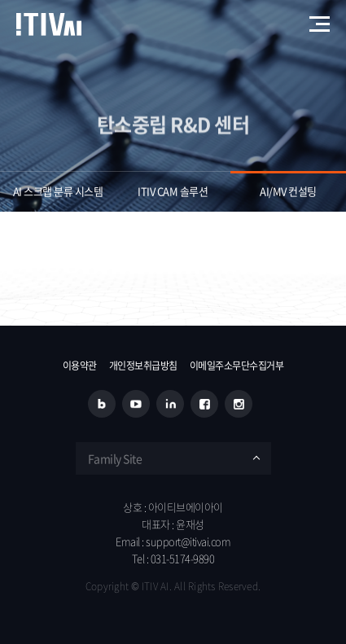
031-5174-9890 (183, 558)
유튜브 (136, 404)
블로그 (102, 404)
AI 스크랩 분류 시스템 (58, 191)
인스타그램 (239, 404)
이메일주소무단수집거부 (237, 366)
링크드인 (170, 404)
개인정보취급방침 (143, 366)
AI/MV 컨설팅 (288, 191)
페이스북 (204, 404)
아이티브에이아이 (49, 24)
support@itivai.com (188, 541)
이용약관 (80, 366)
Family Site (115, 458)
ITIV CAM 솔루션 (173, 191)
